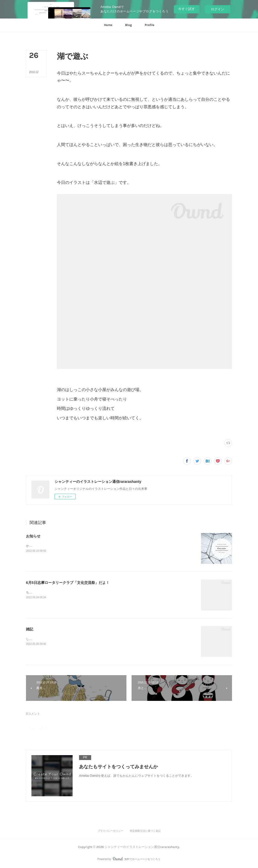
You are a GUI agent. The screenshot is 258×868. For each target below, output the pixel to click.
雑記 (30, 629)
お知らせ (33, 536)
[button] (108, 25)
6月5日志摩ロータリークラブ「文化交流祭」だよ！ (68, 583)
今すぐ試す (187, 9)
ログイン (218, 9)
